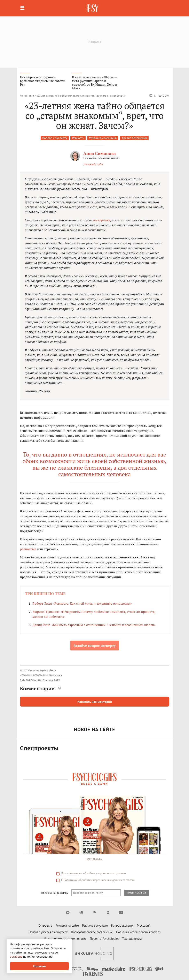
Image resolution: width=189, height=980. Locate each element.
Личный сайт (93, 164)
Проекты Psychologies (104, 939)
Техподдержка (132, 939)
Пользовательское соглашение (92, 932)
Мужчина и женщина (103, 138)
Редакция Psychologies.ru (42, 670)
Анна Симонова (100, 153)
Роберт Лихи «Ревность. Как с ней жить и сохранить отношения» (82, 603)
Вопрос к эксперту (55, 138)
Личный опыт (27, 96)
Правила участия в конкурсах (48, 932)
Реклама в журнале (95, 925)
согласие (73, 873)
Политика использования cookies (138, 932)
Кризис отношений (134, 138)
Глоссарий (144, 925)
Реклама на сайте (67, 925)
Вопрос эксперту (122, 925)
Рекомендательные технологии (65, 939)
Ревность (78, 138)
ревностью (28, 549)
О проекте (45, 925)
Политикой (70, 880)
